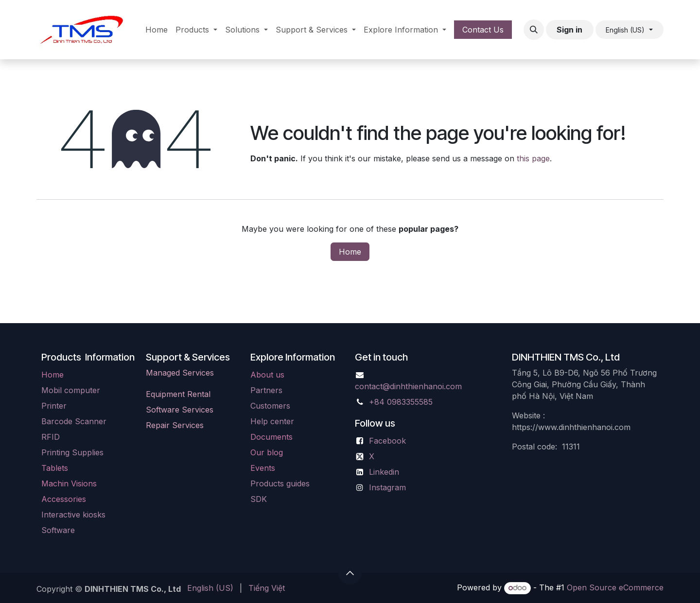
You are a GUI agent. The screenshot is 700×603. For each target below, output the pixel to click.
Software (58, 530)
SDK (259, 499)
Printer (54, 406)
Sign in (569, 30)
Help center (272, 421)
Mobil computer (71, 390)
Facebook (387, 441)
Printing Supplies (72, 452)
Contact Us (483, 30)
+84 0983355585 (401, 402)
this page (533, 158)
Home (350, 252)
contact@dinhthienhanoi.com (408, 386)
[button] (534, 30)
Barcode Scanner (74, 421)
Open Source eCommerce (615, 587)
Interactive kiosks (73, 515)
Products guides (280, 483)
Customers (270, 406)
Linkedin (384, 472)
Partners (266, 390)
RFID (51, 437)
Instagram (387, 487)
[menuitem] (157, 30)
